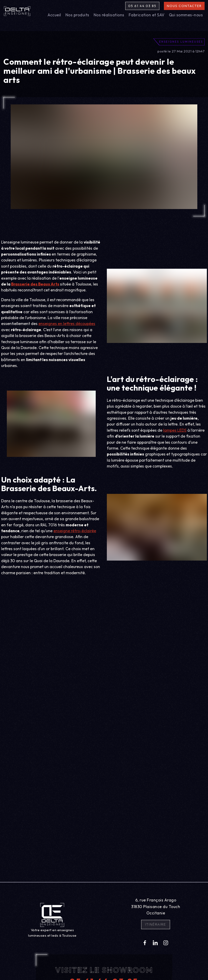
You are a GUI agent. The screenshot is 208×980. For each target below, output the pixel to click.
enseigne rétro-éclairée (75, 531)
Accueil (54, 15)
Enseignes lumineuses (181, 42)
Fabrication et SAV (147, 15)
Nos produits (77, 15)
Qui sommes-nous (186, 15)
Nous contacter (184, 6)
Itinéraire (156, 924)
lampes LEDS (175, 430)
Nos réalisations (109, 15)
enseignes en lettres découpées (67, 324)
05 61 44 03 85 (142, 6)
